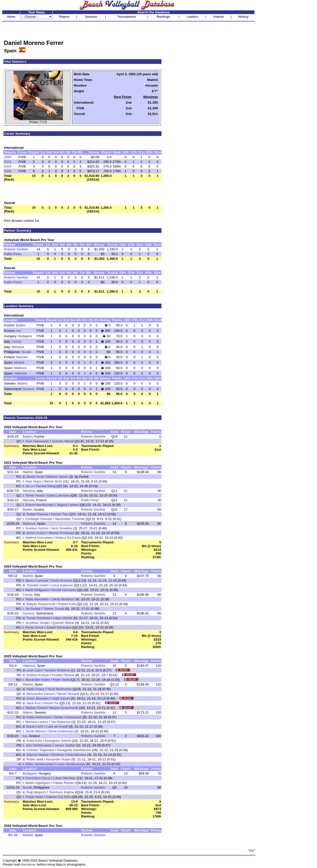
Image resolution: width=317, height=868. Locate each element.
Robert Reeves (37, 514)
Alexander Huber (37, 680)
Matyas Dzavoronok (41, 604)
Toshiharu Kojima (61, 792)
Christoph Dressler (39, 519)
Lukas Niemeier (64, 778)
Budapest (25, 336)
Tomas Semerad (38, 618)
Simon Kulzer (36, 533)
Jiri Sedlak (33, 609)
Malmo (23, 383)
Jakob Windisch (63, 599)
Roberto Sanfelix (16, 249)
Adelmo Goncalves (39, 538)
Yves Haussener (37, 441)
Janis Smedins (62, 528)
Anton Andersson (39, 717)
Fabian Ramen (64, 783)
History (243, 17)
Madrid (19, 362)
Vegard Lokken (68, 505)
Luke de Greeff (57, 727)
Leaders (192, 17)
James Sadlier (65, 745)
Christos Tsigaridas (40, 750)
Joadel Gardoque (59, 627)
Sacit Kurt (34, 703)
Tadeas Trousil (54, 609)
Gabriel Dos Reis (58, 797)
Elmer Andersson (61, 731)
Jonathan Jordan (38, 623)
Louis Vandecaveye (71, 764)
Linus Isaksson (62, 585)
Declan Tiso (60, 514)
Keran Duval (34, 627)
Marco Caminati (37, 581)
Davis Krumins (62, 581)
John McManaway (39, 745)
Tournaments (127, 17)
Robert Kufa (67, 604)
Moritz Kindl (35, 477)
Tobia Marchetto (37, 599)
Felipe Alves (34, 797)
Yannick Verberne (57, 670)
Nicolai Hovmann (64, 590)
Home (11, 17)
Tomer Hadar (35, 495)
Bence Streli (53, 481)
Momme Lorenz (37, 722)
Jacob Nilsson (36, 731)
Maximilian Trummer (70, 519)
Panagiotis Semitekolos (74, 750)
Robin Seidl (61, 680)
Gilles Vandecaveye (40, 764)
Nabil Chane (35, 689)
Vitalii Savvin (61, 698)
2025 (8, 171)
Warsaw (22, 357)
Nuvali (26, 352)
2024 (8, 166)
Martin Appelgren (38, 783)
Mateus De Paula (68, 538)
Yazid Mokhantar (59, 689)
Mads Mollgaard (37, 590)
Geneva (28, 389)
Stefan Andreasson (68, 717)
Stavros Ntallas (37, 755)
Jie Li (29, 486)
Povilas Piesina (63, 675)
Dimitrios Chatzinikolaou (69, 755)
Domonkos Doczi (38, 778)
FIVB (43, 122)
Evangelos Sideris (58, 741)
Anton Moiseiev (37, 698)
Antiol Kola (34, 741)
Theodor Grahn (37, 585)
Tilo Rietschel (61, 722)
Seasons (91, 17)
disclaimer (29, 864)
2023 (8, 162)
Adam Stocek (62, 618)
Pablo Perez (13, 254)
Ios (19, 331)
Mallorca (20, 368)
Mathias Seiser (57, 477)
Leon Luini (34, 670)
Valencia (20, 373)
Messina (18, 347)
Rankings (163, 17)
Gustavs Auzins (37, 528)
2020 (8, 157)
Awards (219, 17)
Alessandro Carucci (40, 694)
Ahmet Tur (51, 703)
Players (64, 17)
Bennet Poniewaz (61, 533)
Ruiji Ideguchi (36, 792)
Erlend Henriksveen (40, 505)
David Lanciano (58, 495)
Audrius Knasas (38, 675)
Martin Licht (35, 727)
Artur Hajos (33, 481)
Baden (21, 325)
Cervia (17, 342)
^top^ (252, 850)
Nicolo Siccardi (68, 694)
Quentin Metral (63, 441)
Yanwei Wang (46, 486)
